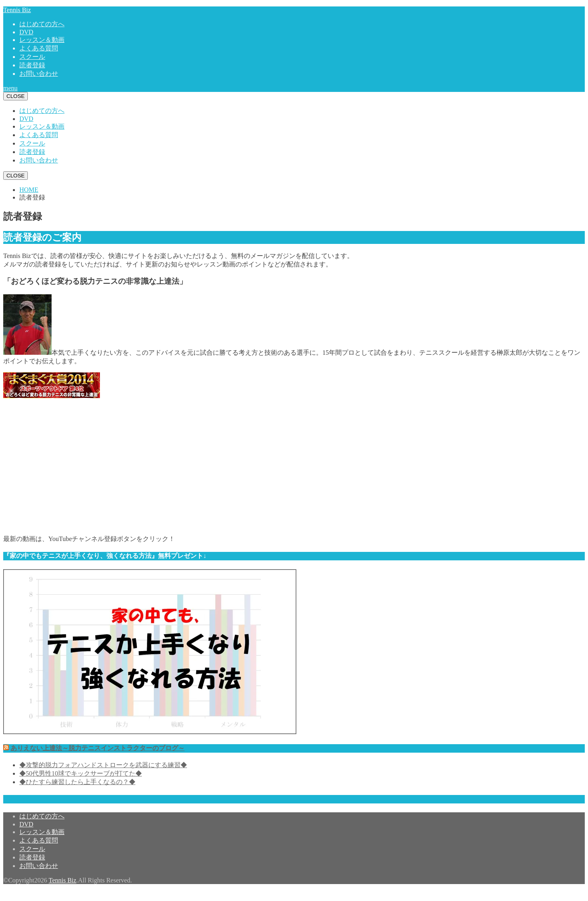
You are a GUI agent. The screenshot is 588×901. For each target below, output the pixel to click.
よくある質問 (39, 48)
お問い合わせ (39, 74)
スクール (32, 57)
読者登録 (32, 65)
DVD (26, 32)
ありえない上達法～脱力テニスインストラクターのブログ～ (98, 748)
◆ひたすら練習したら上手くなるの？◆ (77, 782)
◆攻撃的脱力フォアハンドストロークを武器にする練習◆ (103, 765)
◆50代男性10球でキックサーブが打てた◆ (81, 773)
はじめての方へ (42, 24)
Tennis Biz (17, 10)
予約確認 (16, 799)
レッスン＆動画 (42, 40)
